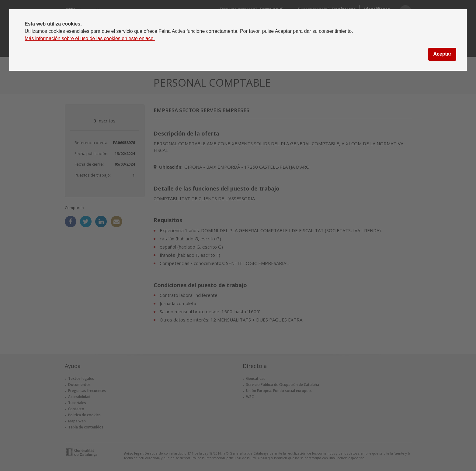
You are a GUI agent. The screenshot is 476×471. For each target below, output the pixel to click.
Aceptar (442, 54)
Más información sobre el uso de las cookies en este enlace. (90, 38)
